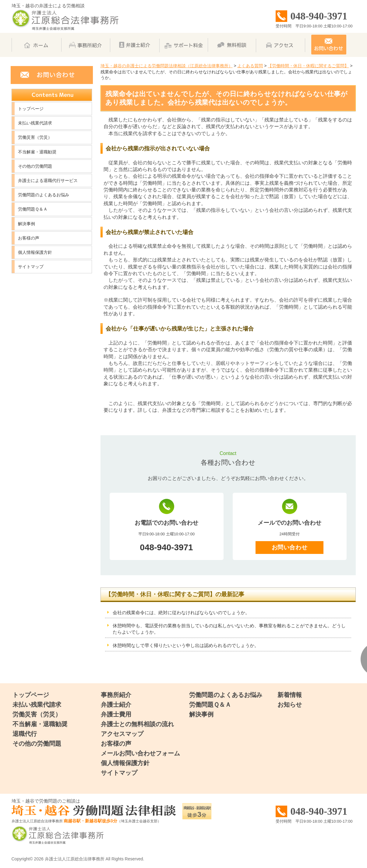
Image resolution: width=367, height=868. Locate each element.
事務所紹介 (116, 695)
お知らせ (290, 705)
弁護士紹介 (116, 705)
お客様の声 (29, 238)
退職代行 (25, 734)
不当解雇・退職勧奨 (37, 152)
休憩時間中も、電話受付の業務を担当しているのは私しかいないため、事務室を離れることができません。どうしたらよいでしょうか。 (229, 629)
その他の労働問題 (35, 166)
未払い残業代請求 (35, 123)
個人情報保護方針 (35, 252)
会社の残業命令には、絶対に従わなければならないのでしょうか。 (181, 612)
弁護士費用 (116, 714)
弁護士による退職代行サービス (48, 180)
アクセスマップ (122, 734)
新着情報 (290, 695)
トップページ (31, 109)
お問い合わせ (289, 547)
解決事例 (26, 224)
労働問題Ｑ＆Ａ (33, 209)
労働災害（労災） (35, 137)
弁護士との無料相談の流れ (137, 724)
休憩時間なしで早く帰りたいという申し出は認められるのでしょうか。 (186, 645)
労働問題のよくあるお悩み (44, 195)
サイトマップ (31, 267)
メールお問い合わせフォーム (140, 753)
